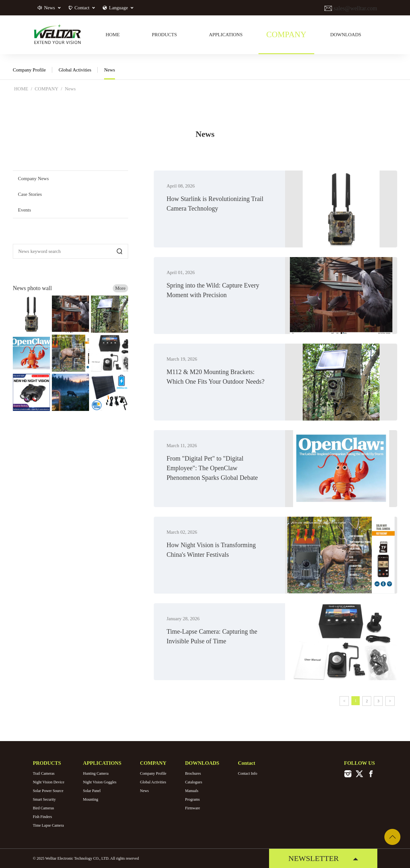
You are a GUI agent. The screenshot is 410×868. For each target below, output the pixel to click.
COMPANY (46, 89)
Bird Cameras (43, 808)
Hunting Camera (96, 773)
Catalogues (194, 782)
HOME (21, 89)
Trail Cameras (44, 773)
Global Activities (75, 70)
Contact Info (248, 773)
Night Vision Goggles (100, 782)
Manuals (192, 791)
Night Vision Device (48, 782)
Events (25, 210)
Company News (33, 179)
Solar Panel (92, 791)
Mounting (90, 799)
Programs (193, 799)
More (121, 288)
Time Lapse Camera (48, 825)
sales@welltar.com (355, 8)
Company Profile (29, 70)
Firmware (193, 808)
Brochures (193, 773)
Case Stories (30, 194)
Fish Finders (42, 817)
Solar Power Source (48, 791)
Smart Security (44, 799)
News (110, 70)
